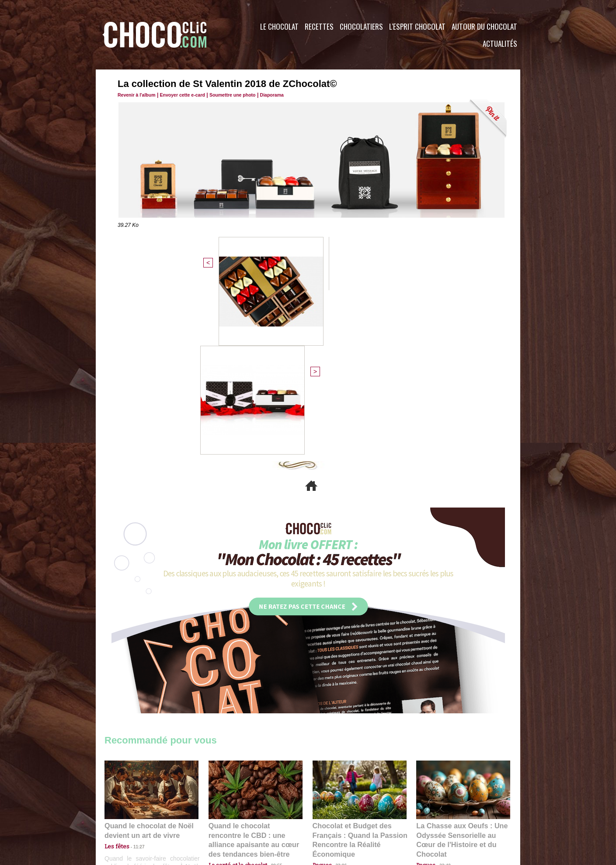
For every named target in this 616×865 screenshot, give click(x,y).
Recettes (319, 26)
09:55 (270, 689)
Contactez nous (131, 812)
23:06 (338, 697)
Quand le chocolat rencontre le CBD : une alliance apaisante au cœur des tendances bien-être (255, 669)
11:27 (134, 680)
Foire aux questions (442, 812)
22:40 (442, 689)
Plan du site (332, 812)
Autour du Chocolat (484, 26)
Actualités (500, 43)
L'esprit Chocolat (417, 26)
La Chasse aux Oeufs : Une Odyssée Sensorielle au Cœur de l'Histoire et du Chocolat (459, 669)
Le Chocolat (279, 26)
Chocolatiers (361, 26)
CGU (221, 812)
